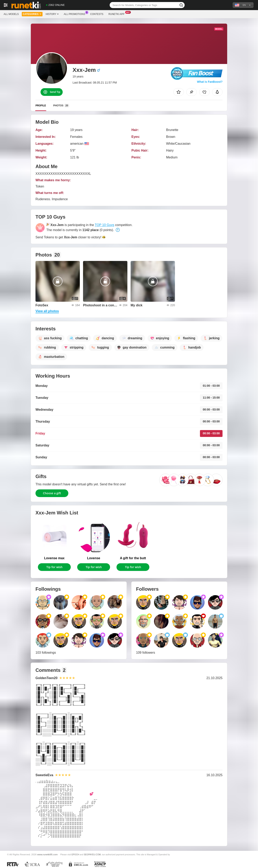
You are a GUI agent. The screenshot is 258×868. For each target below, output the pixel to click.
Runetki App (117, 14)
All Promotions (75, 14)
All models (11, 14)
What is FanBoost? (210, 82)
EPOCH (75, 854)
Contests (97, 14)
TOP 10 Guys (104, 225)
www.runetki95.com (47, 854)
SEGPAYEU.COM (92, 854)
